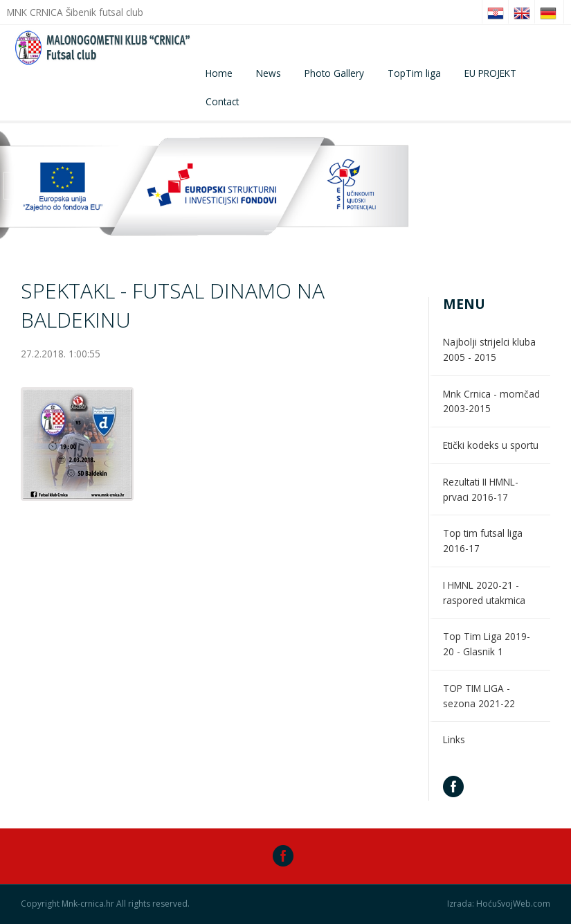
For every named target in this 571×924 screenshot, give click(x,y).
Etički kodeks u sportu (491, 445)
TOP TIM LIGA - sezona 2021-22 (479, 696)
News (269, 73)
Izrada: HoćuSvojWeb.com (499, 904)
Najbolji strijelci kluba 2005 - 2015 (489, 349)
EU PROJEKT (490, 73)
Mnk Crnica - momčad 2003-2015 (491, 401)
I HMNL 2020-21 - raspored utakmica (484, 593)
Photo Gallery (334, 73)
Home (219, 73)
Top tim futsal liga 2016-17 (483, 541)
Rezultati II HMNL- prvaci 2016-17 (481, 489)
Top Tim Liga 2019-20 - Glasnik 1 (487, 644)
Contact (222, 101)
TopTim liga (414, 73)
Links (454, 739)
